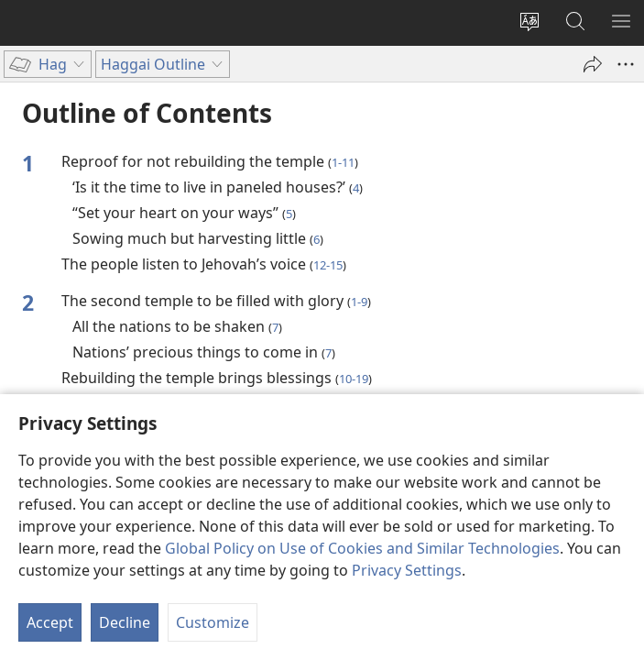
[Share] (593, 64)
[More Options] (626, 64)
